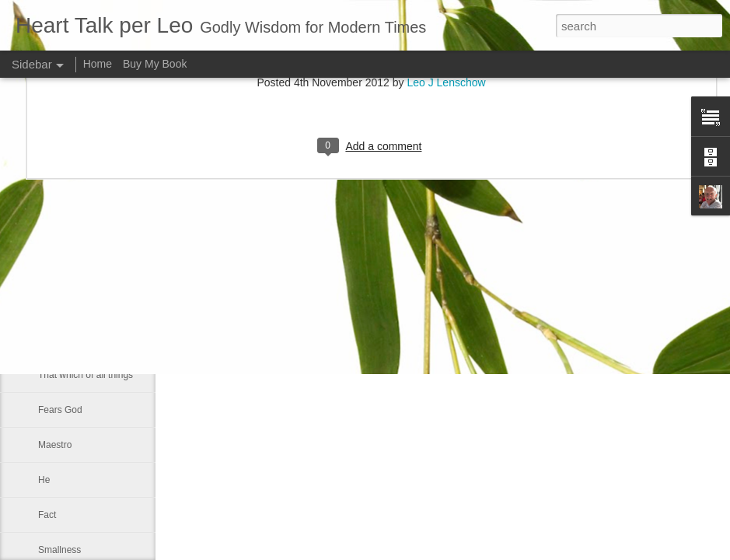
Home (98, 64)
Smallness (59, 550)
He (44, 480)
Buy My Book (155, 64)
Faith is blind (64, 305)
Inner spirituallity (72, 270)
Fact (47, 515)
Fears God (60, 410)
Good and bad (68, 340)
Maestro (55, 445)
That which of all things (86, 375)
